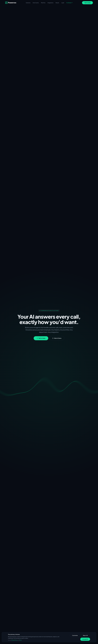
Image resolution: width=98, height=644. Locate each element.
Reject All (85, 635)
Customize (75, 635)
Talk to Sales (87, 3)
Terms (20, 640)
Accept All (85, 639)
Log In (63, 3)
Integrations (50, 3)
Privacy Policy (14, 640)
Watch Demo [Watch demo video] (57, 338)
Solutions (28, 3)
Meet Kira (43, 3)
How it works (36, 3)
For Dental (69, 3)
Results (57, 3)
